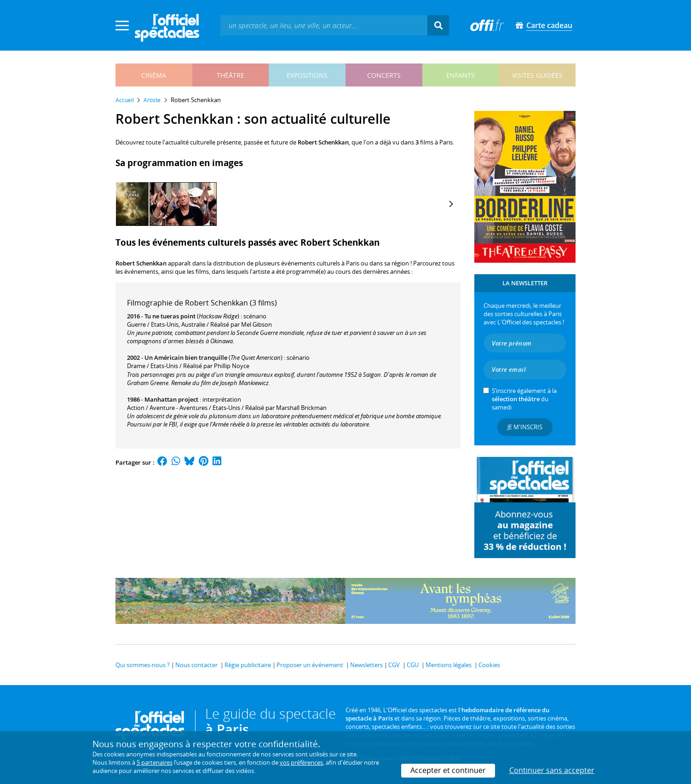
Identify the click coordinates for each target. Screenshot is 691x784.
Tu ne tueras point (170, 316)
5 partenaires (155, 762)
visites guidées (537, 75)
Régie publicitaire (248, 665)
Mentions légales (449, 665)
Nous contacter (196, 665)
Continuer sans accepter (552, 770)
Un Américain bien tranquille (186, 357)
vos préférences (301, 762)
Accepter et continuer (448, 770)
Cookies (489, 665)
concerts (384, 75)
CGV (394, 665)
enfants (461, 75)
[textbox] (324, 25)
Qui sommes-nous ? (143, 665)
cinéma (154, 75)
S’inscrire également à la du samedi (524, 399)
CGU (413, 665)
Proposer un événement (310, 665)
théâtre (230, 75)
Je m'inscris (525, 427)
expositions (307, 75)
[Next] (450, 204)
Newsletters (366, 665)
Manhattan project (171, 399)
